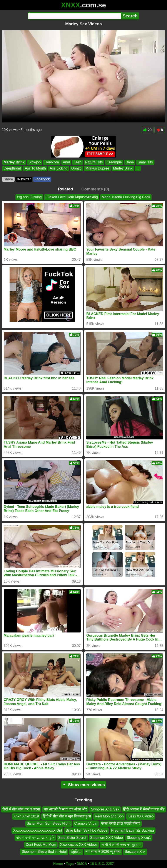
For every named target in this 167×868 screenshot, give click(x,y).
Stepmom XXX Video (107, 837)
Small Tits (145, 162)
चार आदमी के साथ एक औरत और (65, 809)
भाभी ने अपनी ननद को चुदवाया (121, 845)
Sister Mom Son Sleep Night (49, 823)
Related (65, 189)
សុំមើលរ (76, 852)
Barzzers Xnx (135, 852)
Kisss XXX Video (141, 816)
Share (8, 179)
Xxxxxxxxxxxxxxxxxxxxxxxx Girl (37, 830)
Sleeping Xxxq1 (139, 837)
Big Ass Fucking (29, 197)
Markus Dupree (97, 169)
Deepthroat (12, 169)
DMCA (82, 864)
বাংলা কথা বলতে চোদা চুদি (35, 837)
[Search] (74, 16)
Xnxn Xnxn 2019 (26, 816)
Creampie (114, 162)
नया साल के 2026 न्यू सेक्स (103, 852)
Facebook (42, 179)
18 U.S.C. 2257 (102, 864)
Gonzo (76, 169)
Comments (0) (95, 189)
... (138, 169)
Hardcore (52, 162)
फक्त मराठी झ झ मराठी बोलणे (121, 823)
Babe (130, 162)
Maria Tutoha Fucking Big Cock (126, 197)
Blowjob (35, 162)
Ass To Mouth (35, 169)
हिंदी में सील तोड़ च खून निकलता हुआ (67, 816)
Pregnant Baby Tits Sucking (133, 830)
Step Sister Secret (72, 837)
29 (147, 130)
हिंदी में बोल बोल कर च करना (21, 809)
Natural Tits (94, 162)
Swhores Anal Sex (105, 809)
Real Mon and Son (109, 816)
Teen (78, 162)
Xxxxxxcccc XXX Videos (79, 845)
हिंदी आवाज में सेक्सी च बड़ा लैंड (144, 809)
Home (58, 864)
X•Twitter (24, 179)
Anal (66, 162)
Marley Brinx (14, 162)
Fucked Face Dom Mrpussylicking (72, 197)
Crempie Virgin (86, 823)
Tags (70, 864)
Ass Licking (59, 169)
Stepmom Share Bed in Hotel (44, 852)
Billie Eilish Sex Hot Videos (86, 830)
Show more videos (84, 785)
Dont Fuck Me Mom (41, 845)
